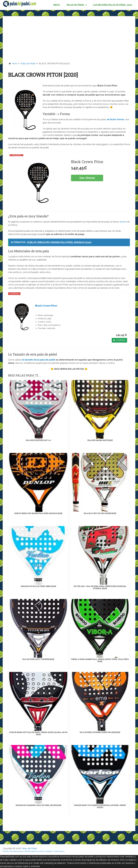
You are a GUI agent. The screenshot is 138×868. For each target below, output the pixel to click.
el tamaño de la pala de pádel (39, 360)
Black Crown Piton (46, 306)
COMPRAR (121, 340)
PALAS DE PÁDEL (76, 5)
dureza (123, 222)
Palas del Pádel (29, 848)
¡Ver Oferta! (87, 178)
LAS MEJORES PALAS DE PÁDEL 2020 (112, 5)
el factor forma (115, 119)
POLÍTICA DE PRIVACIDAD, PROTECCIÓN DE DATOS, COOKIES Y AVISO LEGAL (34, 851)
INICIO (57, 5)
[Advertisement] (69, 42)
